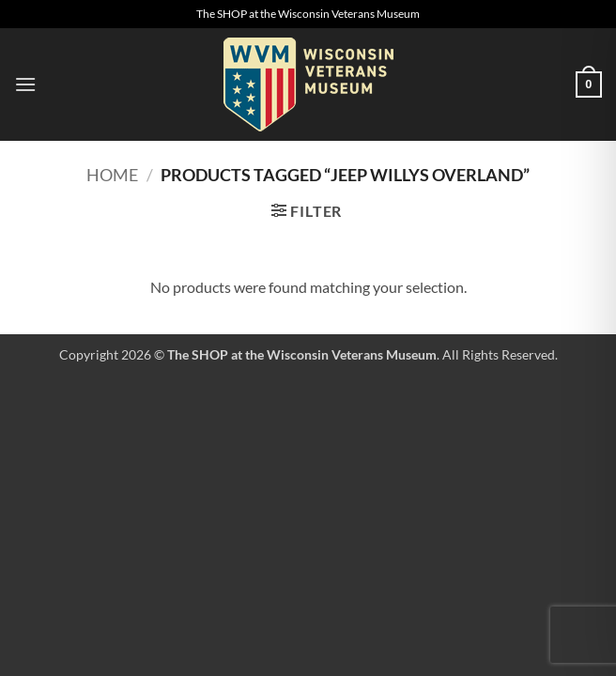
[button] (25, 84)
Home (112, 175)
